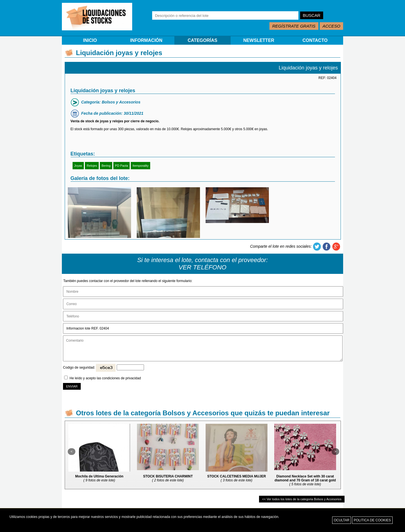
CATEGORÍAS (202, 40)
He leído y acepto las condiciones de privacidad (105, 378)
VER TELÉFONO (202, 267)
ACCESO (331, 26)
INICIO (90, 40)
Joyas (78, 166)
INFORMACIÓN (146, 40)
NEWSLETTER (259, 40)
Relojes (92, 166)
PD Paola (121, 166)
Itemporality (140, 166)
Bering (106, 166)
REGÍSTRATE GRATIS (294, 26)
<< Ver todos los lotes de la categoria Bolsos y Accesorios (302, 499)
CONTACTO (315, 40)
